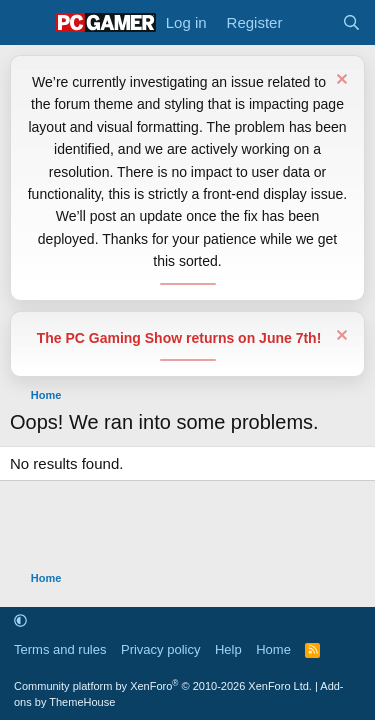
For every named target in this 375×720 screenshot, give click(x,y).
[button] (20, 621)
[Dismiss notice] (339, 81)
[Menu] (27, 23)
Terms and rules (60, 649)
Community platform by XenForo (163, 686)
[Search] (351, 22)
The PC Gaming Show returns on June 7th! (179, 338)
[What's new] (311, 22)
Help (228, 649)
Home (273, 649)
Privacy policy (160, 649)
